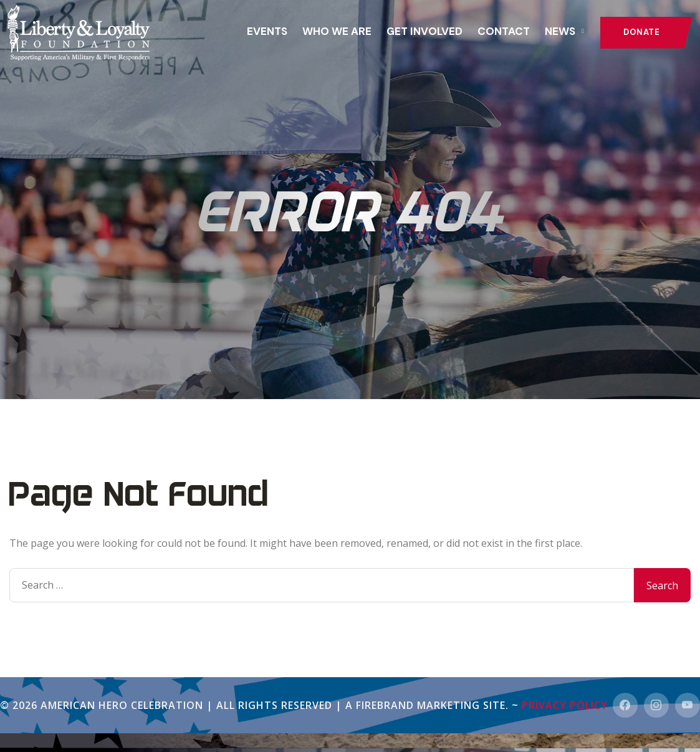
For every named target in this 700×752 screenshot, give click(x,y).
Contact (504, 31)
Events (267, 31)
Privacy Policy (565, 705)
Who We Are (337, 31)
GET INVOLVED (424, 31)
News (560, 31)
